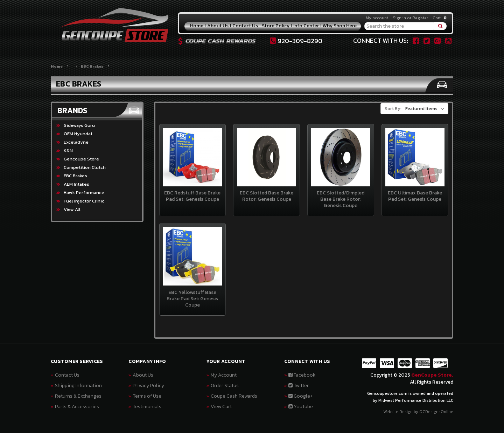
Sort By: (393, 108)
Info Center (306, 26)
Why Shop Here (340, 26)
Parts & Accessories (77, 407)
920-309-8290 (296, 41)
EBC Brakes (92, 66)
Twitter (299, 386)
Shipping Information (78, 386)
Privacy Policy (148, 386)
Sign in (399, 18)
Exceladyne (76, 142)
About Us (218, 26)
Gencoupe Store (81, 159)
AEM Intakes (76, 184)
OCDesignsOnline (436, 412)
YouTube (301, 407)
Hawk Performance (84, 193)
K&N (68, 150)
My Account (224, 375)
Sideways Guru (79, 125)
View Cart (221, 407)
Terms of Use (147, 396)
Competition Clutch (85, 167)
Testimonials (147, 407)
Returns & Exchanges (78, 396)
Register (420, 18)
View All (72, 209)
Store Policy (276, 26)
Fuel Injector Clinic (84, 201)
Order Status (225, 386)
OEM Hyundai (78, 134)
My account (377, 18)
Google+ (300, 396)
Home (197, 26)
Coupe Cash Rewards (234, 396)
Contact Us (245, 26)
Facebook (302, 375)
